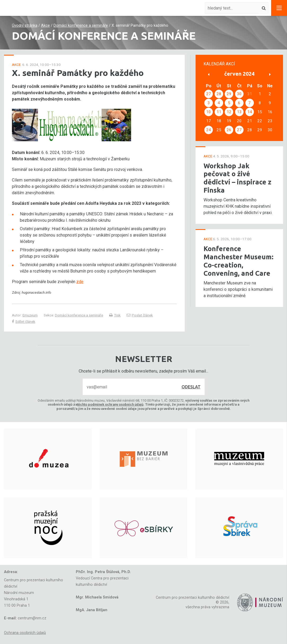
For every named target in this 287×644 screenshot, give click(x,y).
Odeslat (191, 387)
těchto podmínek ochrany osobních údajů (110, 404)
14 (250, 112)
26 (229, 130)
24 (209, 130)
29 (229, 94)
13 (239, 112)
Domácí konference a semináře (81, 26)
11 (219, 112)
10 (209, 112)
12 (229, 112)
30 (239, 94)
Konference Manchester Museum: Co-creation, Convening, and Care (239, 261)
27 (209, 94)
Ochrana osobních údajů (25, 633)
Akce (45, 26)
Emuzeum (30, 315)
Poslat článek (140, 315)
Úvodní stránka (25, 26)
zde (80, 282)
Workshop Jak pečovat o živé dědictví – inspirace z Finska (237, 178)
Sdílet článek (24, 321)
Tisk (115, 315)
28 (219, 94)
